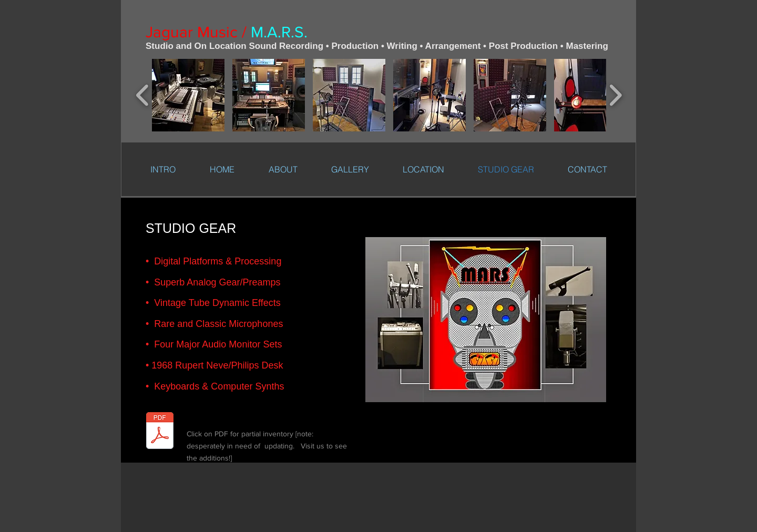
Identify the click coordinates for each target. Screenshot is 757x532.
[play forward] (615, 95)
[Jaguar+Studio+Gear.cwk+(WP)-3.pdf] (160, 432)
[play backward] (143, 95)
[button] (188, 95)
